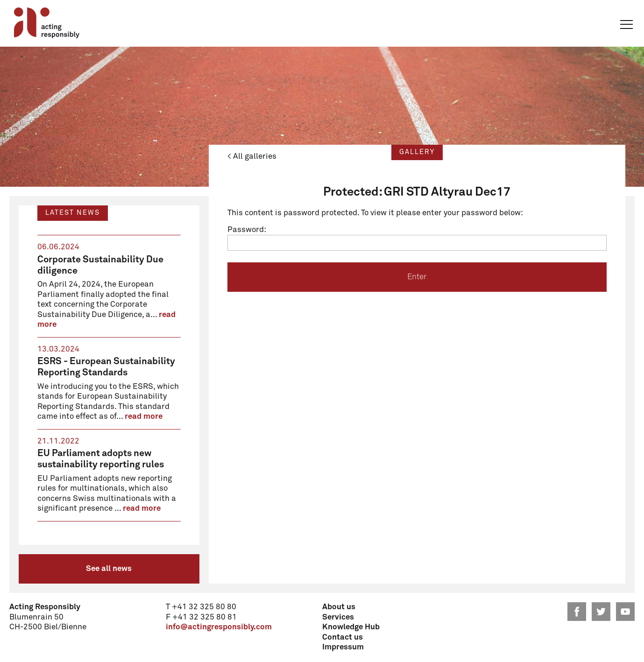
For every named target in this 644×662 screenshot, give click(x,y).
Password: (417, 238)
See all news (109, 569)
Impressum (343, 647)
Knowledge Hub (351, 627)
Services (338, 617)
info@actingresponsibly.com (219, 627)
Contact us (343, 637)
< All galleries (252, 157)
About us (339, 607)
